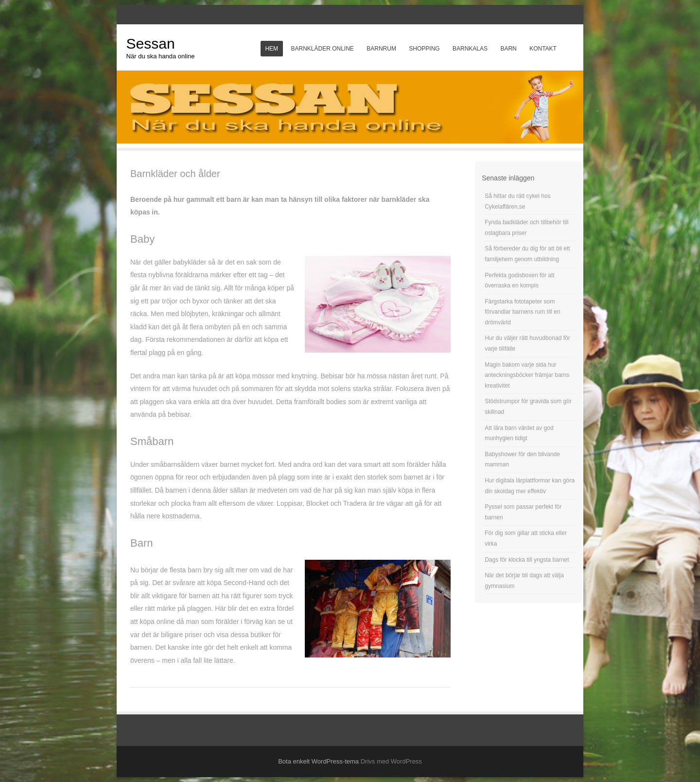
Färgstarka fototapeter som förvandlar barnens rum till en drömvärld (522, 312)
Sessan (151, 44)
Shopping (424, 49)
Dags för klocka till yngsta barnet (527, 560)
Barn (508, 49)
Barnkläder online (322, 49)
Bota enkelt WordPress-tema (318, 761)
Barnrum (381, 49)
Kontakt (543, 49)
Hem (271, 49)
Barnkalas (470, 49)
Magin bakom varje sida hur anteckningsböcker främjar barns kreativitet (527, 375)
